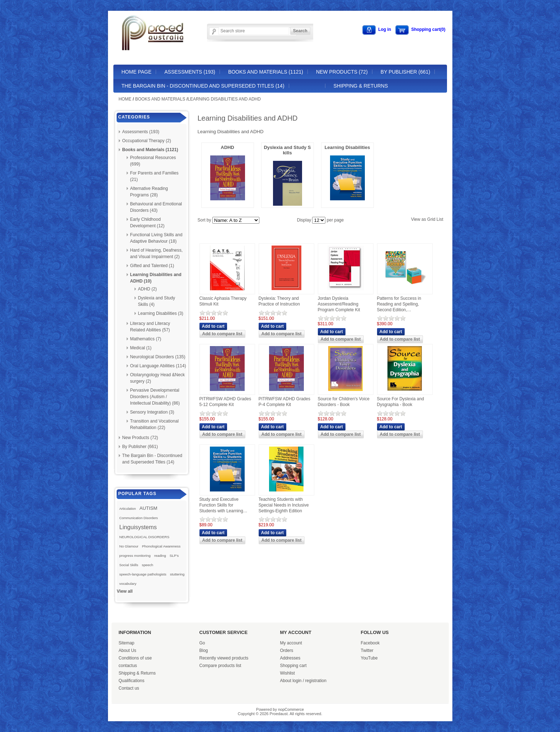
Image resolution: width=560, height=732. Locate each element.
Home (125, 99)
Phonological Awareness (161, 546)
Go (202, 643)
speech (147, 565)
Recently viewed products (224, 658)
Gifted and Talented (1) (152, 266)
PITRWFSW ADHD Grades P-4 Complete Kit (284, 402)
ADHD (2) (147, 289)
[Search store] (254, 31)
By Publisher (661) (405, 72)
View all (125, 591)
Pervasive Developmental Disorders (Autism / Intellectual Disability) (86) (155, 397)
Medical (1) (141, 348)
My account (291, 643)
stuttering (177, 574)
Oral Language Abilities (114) (158, 366)
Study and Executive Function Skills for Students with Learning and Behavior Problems (222, 505)
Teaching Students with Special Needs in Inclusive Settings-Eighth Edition (284, 505)
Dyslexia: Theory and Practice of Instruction (279, 301)
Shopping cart (293, 666)
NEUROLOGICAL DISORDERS (145, 537)
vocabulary (128, 584)
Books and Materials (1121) (266, 72)
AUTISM (149, 508)
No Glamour (129, 546)
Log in (385, 29)
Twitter (367, 651)
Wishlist (288, 673)
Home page (137, 72)
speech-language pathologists (143, 574)
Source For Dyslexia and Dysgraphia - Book (401, 402)
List (440, 219)
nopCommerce (291, 709)
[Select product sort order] (236, 220)
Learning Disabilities (347, 147)
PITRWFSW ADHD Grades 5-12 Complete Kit (225, 402)
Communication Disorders (139, 518)
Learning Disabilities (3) (161, 313)
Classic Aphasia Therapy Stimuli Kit (223, 301)
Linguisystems (138, 527)
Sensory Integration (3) (152, 412)
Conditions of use (135, 658)
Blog (204, 651)
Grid (431, 219)
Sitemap (127, 643)
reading (160, 556)
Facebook (370, 643)
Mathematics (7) (146, 339)
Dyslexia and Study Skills (287, 150)
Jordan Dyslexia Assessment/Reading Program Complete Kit (339, 304)
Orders (287, 651)
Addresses (290, 658)
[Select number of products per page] (319, 220)
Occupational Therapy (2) (147, 141)
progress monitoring (135, 556)
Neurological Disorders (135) (158, 357)
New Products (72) (342, 72)
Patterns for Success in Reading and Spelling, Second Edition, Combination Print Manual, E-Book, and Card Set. (402, 304)
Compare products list (220, 666)
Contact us (129, 688)
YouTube (369, 658)
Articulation (128, 509)
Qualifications (132, 681)
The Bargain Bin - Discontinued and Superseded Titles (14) (203, 86)
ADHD (227, 147)
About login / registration (303, 681)
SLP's (174, 556)
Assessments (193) (190, 72)
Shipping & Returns (361, 86)
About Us (128, 651)
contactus (128, 666)
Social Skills (129, 565)
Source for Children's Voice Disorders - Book (344, 402)
